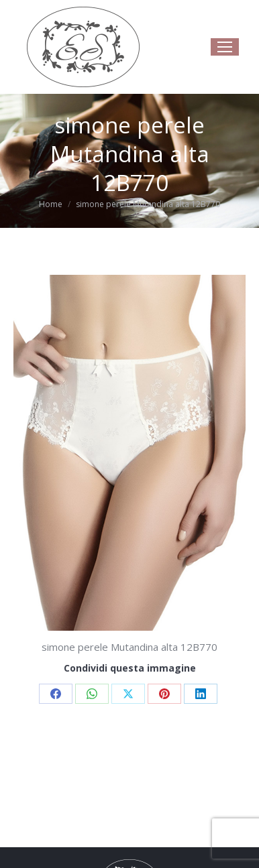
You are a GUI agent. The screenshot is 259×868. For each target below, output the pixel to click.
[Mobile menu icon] (225, 47)
